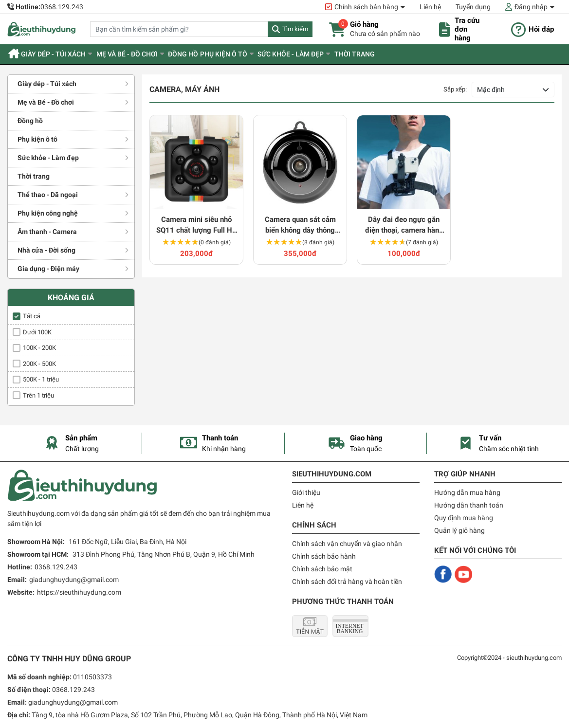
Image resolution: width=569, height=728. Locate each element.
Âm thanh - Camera (47, 232)
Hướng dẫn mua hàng (467, 492)
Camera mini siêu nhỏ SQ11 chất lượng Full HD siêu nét (197, 226)
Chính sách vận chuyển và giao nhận (347, 544)
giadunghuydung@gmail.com (74, 580)
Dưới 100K (37, 332)
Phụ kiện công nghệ (48, 213)
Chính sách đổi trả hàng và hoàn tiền (347, 582)
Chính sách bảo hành (324, 556)
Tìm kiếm (295, 29)
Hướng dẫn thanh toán (469, 505)
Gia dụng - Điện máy (48, 269)
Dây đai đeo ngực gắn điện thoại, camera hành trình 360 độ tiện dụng (404, 226)
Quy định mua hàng (464, 518)
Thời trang (394, 54)
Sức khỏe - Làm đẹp (324, 54)
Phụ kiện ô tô (251, 54)
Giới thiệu (306, 492)
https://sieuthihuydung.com (79, 592)
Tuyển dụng (473, 7)
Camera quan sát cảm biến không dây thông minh (300, 226)
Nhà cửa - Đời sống (46, 250)
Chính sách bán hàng (366, 7)
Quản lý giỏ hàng (459, 530)
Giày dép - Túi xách (63, 54)
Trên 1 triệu (38, 395)
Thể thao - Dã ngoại (48, 195)
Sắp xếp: (455, 89)
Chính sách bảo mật (322, 569)
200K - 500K (39, 364)
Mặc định (491, 90)
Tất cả (32, 316)
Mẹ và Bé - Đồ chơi (142, 54)
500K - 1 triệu (41, 379)
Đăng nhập (531, 7)
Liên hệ (430, 7)
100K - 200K (39, 348)
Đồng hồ (204, 54)
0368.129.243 (62, 7)
